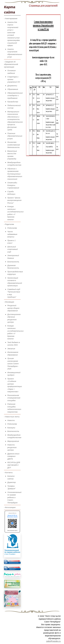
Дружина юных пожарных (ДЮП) (13, 456)
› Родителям (9, 224)
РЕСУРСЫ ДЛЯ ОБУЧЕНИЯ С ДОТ (14, 465)
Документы (12, 86)
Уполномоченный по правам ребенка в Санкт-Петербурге (14, 497)
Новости (11, 420)
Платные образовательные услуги (15, 136)
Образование (13, 89)
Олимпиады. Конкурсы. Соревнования (13, 185)
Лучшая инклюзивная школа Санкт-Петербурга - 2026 (13, 364)
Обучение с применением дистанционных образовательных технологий (15, 174)
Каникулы (11, 428)
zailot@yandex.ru (53, 641)
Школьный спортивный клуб (13, 249)
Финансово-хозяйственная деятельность (14, 145)
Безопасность (13, 262)
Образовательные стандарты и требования (15, 96)
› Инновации (9, 302)
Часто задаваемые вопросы (12, 234)
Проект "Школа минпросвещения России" (14, 200)
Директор (12, 482)
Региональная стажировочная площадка (14, 398)
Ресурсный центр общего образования (13, 308)
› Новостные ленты (12, 417)
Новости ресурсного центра (12, 447)
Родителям (12, 228)
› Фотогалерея (10, 507)
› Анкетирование (11, 19)
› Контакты (8, 473)
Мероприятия (13, 441)
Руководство (13, 102)
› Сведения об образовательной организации (11, 64)
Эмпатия (11, 349)
